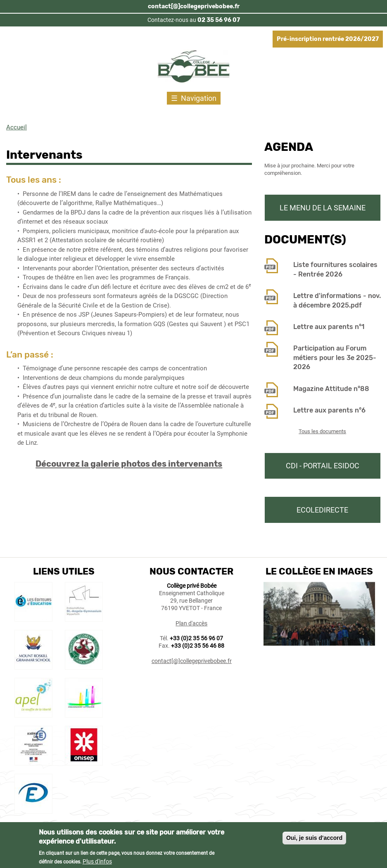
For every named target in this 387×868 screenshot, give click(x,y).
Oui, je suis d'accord (314, 840)
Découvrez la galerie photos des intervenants (129, 464)
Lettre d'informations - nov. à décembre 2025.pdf (337, 300)
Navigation (199, 98)
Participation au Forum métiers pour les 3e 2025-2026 (335, 358)
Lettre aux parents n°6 (329, 410)
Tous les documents (322, 431)
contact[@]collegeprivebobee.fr (194, 6)
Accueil (17, 127)
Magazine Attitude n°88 (331, 389)
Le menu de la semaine (323, 208)
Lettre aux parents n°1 (329, 327)
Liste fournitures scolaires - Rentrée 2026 (335, 269)
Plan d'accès (191, 623)
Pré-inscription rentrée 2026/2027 (328, 39)
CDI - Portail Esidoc (323, 466)
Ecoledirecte (322, 510)
